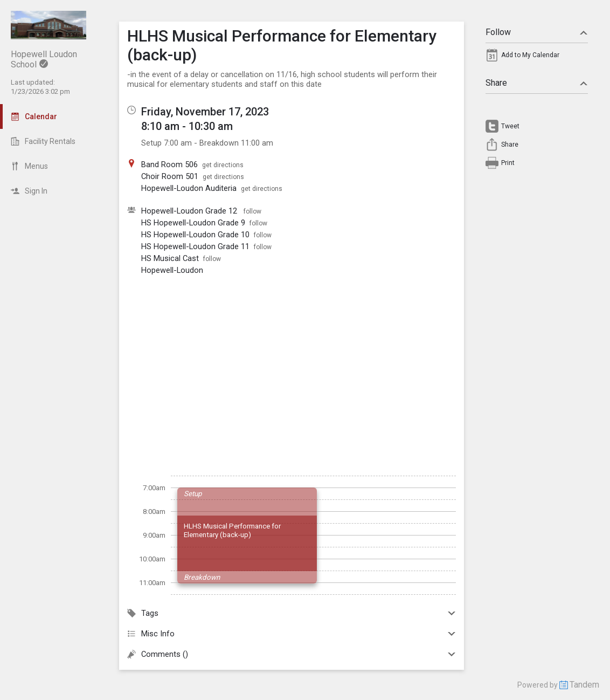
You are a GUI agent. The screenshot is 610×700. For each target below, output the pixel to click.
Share (537, 83)
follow (252, 211)
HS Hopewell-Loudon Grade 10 (195, 235)
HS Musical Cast (170, 258)
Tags (292, 613)
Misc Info (292, 634)
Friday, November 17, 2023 (205, 112)
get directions (223, 165)
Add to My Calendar (530, 55)
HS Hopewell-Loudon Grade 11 (195, 246)
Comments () (292, 654)
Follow (537, 32)
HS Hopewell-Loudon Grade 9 (193, 223)
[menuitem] (537, 58)
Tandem (584, 685)
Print (508, 163)
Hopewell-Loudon (172, 270)
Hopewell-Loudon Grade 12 (190, 211)
